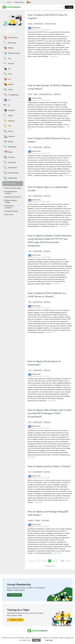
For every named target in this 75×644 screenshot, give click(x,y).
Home (8, 2)
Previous (32, 561)
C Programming (11, 95)
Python (8, 90)
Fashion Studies (11, 173)
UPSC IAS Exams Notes (13, 188)
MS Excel (9, 64)
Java (8, 58)
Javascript (9, 121)
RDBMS (9, 48)
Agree (36, 640)
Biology (9, 142)
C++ (7, 100)
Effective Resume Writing (11, 201)
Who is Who (9, 215)
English (8, 152)
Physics (9, 131)
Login (69, 7)
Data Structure (11, 38)
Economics (10, 157)
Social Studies (11, 168)
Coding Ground (18, 2)
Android (9, 84)
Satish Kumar (36, 28)
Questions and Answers (13, 197)
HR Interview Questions (10, 207)
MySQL (9, 116)
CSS (7, 79)
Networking (10, 43)
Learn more (49, 640)
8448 (62, 561)
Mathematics (10, 147)
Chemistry (9, 137)
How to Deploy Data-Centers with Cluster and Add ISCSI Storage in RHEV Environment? (50, 413)
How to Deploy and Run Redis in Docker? (49, 466)
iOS (7, 69)
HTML (8, 74)
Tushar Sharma (37, 98)
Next (69, 561)
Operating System (12, 53)
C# (7, 105)
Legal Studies (11, 178)
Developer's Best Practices (11, 193)
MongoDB (10, 111)
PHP (8, 126)
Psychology (10, 163)
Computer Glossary (11, 211)
